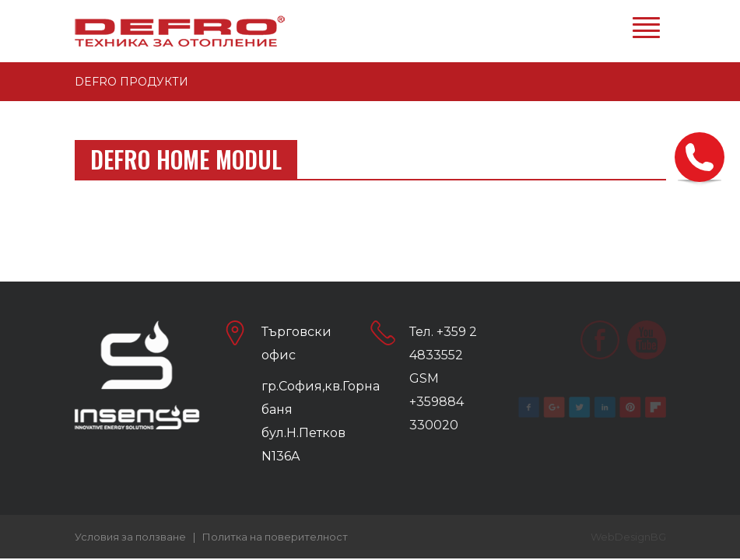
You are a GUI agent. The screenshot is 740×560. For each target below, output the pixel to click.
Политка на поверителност (275, 537)
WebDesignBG (628, 537)
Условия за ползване (130, 537)
